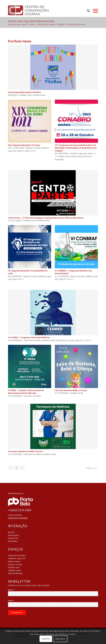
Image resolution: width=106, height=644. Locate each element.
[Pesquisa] (87, 11)
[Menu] (94, 11)
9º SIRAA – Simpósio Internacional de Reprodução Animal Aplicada (26, 392)
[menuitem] (87, 11)
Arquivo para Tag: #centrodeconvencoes (31, 21)
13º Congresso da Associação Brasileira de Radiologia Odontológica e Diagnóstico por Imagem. (76, 148)
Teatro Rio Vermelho (17, 556)
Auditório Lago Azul (17, 558)
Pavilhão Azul (14, 567)
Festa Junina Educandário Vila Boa (24, 92)
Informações (13, 535)
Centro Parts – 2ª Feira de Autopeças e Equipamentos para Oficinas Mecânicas (46, 218)
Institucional (13, 538)
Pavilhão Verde (14, 570)
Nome (11, 590)
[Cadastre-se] (17, 612)
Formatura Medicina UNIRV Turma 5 (26, 451)
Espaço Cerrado (15, 564)
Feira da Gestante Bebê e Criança (71, 390)
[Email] (53, 605)
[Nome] (53, 594)
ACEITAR (46, 639)
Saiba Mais (60, 639)
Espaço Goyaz (14, 561)
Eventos (11, 532)
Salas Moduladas (15, 573)
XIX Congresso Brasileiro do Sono (24, 145)
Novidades (13, 541)
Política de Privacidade (18, 518)
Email (11, 601)
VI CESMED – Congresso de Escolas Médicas (29, 337)
